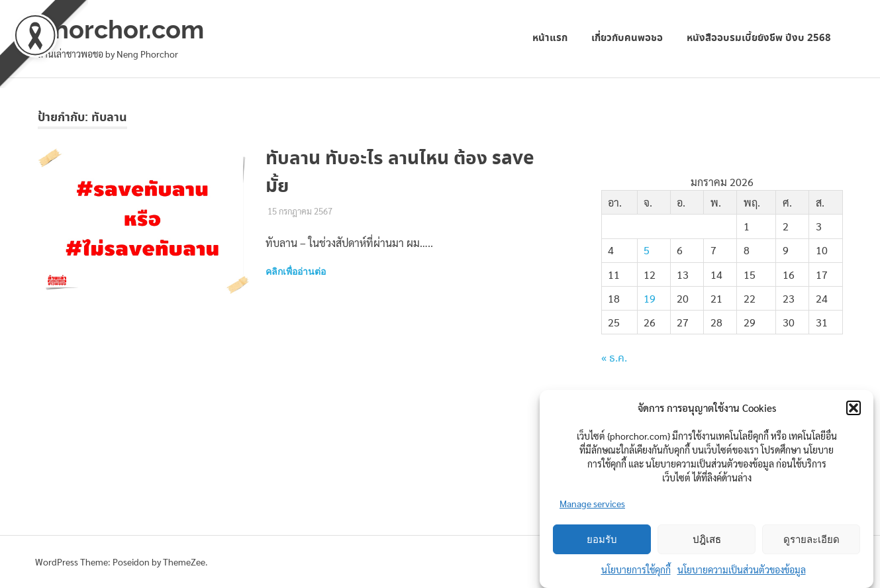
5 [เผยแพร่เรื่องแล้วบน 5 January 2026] (647, 250)
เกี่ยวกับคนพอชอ (627, 38)
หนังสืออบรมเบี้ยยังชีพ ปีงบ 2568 (759, 38)
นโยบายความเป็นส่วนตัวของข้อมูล (742, 569)
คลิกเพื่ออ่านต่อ (296, 271)
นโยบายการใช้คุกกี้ (636, 569)
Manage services (592, 503)
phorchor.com (121, 29)
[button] (854, 408)
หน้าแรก (550, 38)
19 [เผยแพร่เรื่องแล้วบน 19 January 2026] (650, 298)
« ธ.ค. (614, 359)
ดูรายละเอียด (811, 540)
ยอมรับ (602, 540)
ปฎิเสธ (707, 540)
